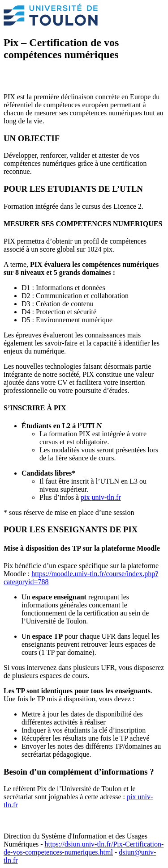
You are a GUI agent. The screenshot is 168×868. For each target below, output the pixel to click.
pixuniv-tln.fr (101, 497)
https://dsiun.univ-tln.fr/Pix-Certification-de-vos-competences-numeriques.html (84, 848)
